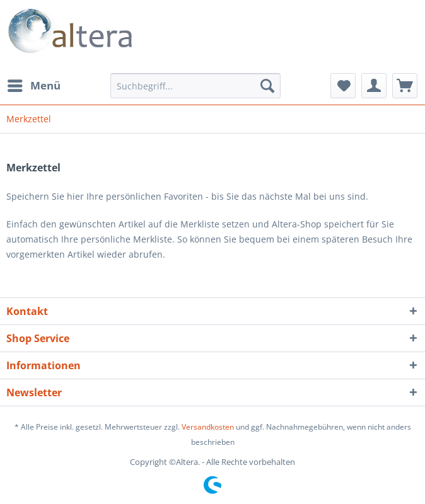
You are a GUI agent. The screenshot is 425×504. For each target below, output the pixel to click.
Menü (34, 84)
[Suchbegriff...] (195, 86)
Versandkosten (208, 427)
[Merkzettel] (343, 86)
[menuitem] (33, 86)
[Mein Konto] (374, 86)
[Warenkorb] (405, 86)
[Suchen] (267, 86)
